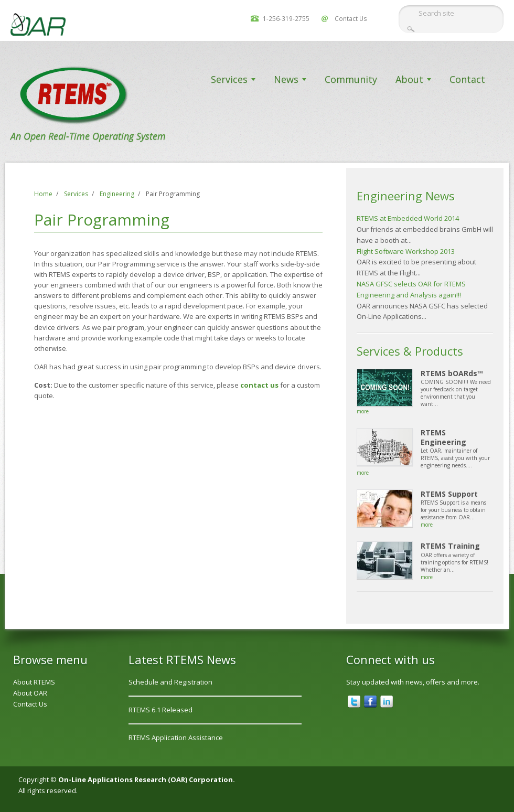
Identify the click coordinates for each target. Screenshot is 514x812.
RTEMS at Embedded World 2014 (408, 218)
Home (43, 194)
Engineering (117, 194)
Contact (467, 79)
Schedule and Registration (170, 682)
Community (351, 79)
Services (229, 79)
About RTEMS (34, 682)
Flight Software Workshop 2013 (406, 251)
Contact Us (351, 18)
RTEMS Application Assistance (176, 738)
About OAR (30, 693)
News (286, 79)
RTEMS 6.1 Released (160, 710)
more (363, 411)
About (409, 79)
